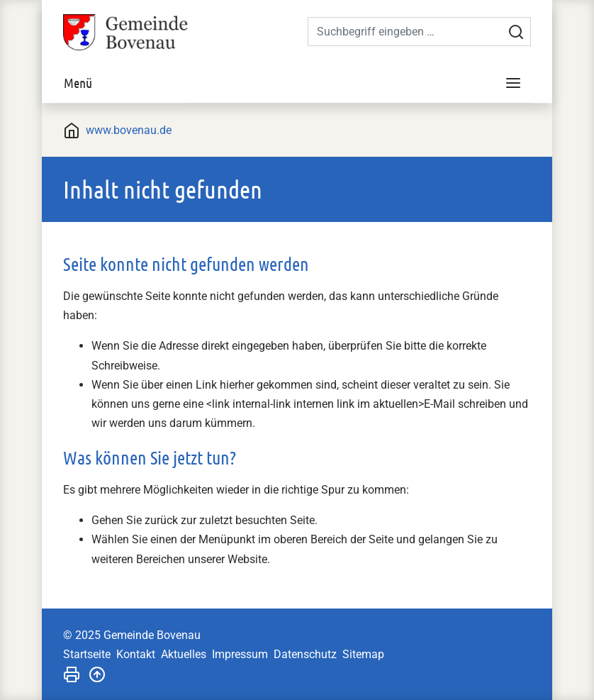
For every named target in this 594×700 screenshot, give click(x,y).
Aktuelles (184, 654)
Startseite (87, 654)
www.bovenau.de (129, 130)
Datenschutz (305, 654)
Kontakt (136, 654)
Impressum (240, 654)
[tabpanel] (297, 103)
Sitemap (363, 654)
